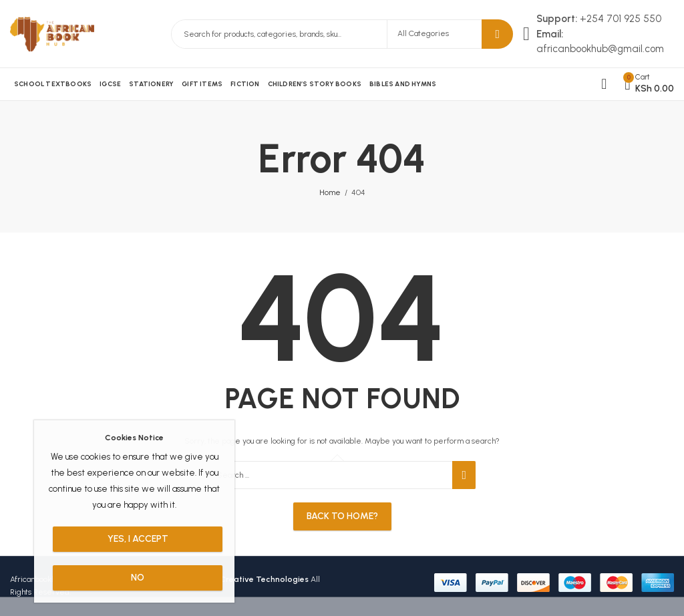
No (138, 578)
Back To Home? (342, 516)
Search (497, 34)
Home (330, 192)
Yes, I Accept (138, 539)
